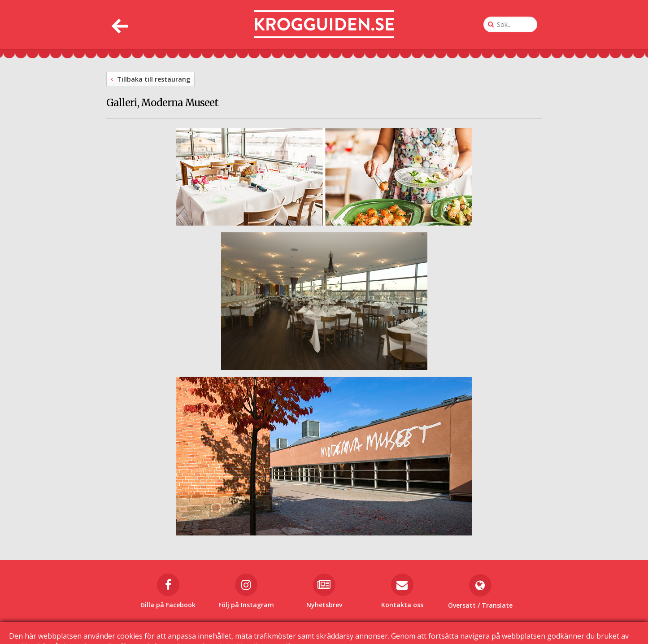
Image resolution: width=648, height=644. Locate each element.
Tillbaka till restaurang (150, 79)
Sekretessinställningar (434, 627)
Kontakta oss (304, 627)
